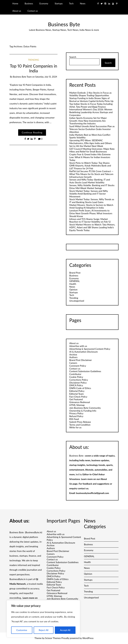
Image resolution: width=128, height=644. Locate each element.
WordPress (88, 638)
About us (17, 11)
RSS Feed (74, 419)
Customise (22, 630)
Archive (73, 355)
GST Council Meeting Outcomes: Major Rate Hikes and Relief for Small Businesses (92, 150)
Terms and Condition (80, 425)
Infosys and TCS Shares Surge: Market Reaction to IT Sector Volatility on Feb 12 (90, 220)
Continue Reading (32, 132)
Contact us (33, 11)
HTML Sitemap (77, 405)
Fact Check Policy (78, 397)
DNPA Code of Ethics (80, 388)
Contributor (75, 374)
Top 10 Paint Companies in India (33, 68)
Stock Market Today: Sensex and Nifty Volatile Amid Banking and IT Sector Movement (89, 194)
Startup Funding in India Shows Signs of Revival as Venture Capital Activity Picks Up (91, 100)
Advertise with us (78, 346)
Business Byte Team (22, 77)
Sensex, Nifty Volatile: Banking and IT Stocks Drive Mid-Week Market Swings (92, 187)
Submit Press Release (80, 422)
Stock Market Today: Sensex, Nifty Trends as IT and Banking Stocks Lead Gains (92, 201)
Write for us (75, 427)
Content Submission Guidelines (85, 371)
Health (73, 284)
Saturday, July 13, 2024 (46, 77)
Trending (33, 60)
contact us (83, 488)
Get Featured (76, 399)
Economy (44, 4)
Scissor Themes (53, 638)
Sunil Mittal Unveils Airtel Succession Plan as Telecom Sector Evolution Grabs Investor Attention (92, 129)
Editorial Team (76, 394)
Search (73, 57)
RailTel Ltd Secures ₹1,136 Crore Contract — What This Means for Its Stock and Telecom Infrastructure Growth (91, 174)
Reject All (43, 630)
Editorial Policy (77, 391)
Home (15, 4)
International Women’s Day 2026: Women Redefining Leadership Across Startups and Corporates (91, 112)
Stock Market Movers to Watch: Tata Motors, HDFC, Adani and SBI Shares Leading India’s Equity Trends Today (92, 227)
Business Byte (64, 24)
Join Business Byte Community (85, 408)
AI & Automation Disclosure (83, 352)
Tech (71, 4)
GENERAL (75, 281)
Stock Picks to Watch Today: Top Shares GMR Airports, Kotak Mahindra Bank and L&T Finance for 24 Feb (90, 166)
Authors (73, 357)
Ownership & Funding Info (83, 411)
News (83, 4)
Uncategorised (77, 301)
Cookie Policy (76, 377)
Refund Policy (76, 416)
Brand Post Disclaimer (81, 360)
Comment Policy (78, 366)
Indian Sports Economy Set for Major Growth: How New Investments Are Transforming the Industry (88, 121)
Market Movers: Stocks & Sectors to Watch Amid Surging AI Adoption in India (91, 206)
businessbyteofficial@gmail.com (93, 493)
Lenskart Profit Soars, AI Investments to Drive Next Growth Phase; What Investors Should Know (91, 213)
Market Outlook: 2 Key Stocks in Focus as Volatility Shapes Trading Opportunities (90, 94)
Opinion (73, 289)
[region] (43, 619)
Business (29, 4)
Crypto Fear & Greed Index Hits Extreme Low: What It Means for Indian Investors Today (90, 157)
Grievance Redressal (80, 402)
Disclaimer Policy (78, 383)
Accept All (65, 630)
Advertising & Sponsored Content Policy (90, 349)
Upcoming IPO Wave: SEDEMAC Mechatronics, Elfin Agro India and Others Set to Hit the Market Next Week (91, 143)
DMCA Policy (76, 385)
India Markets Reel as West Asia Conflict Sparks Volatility (90, 136)
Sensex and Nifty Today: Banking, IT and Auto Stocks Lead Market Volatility (90, 181)
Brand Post (75, 273)
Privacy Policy (76, 413)
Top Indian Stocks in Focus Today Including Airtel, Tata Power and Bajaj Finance (91, 105)
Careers (73, 363)
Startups (59, 4)
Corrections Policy (79, 380)
